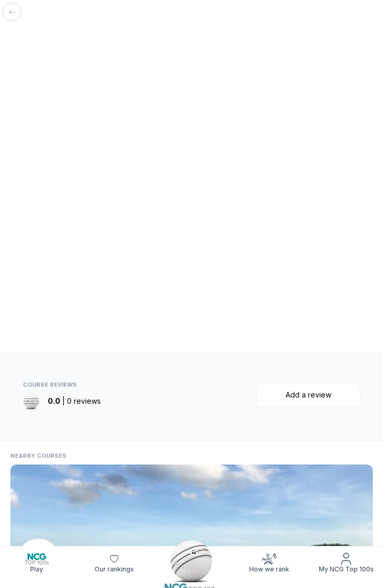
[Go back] (12, 12)
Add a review (308, 395)
